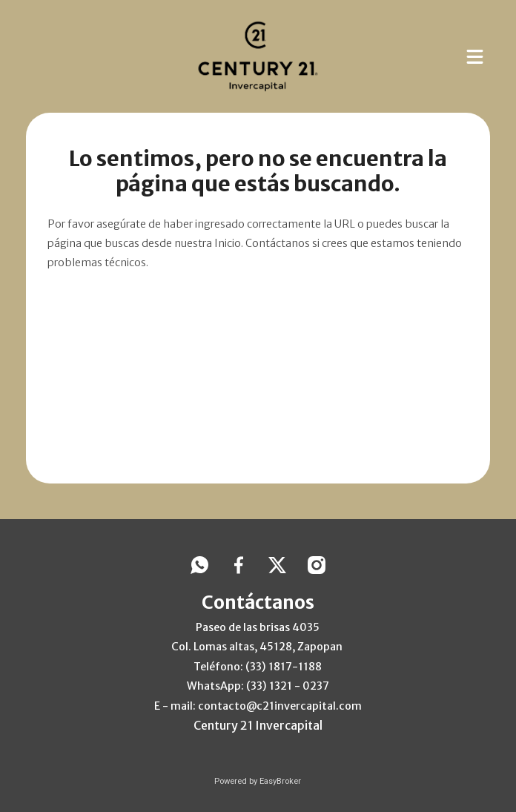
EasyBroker (280, 781)
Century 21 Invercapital (258, 725)
